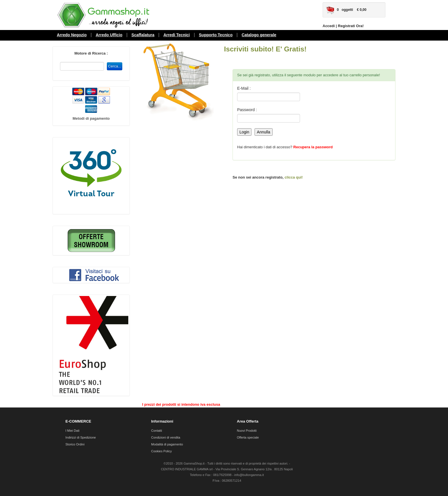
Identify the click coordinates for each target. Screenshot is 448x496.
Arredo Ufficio (109, 35)
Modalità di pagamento (167, 444)
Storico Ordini (75, 444)
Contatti (157, 431)
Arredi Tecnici (177, 35)
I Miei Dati (72, 431)
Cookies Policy (161, 451)
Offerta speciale (248, 437)
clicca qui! (294, 177)
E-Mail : (244, 88)
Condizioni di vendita (166, 437)
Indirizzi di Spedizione (81, 437)
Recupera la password (313, 147)
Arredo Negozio (72, 35)
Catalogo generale (259, 35)
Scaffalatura (143, 35)
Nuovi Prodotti (247, 431)
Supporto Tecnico (216, 35)
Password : (247, 110)
